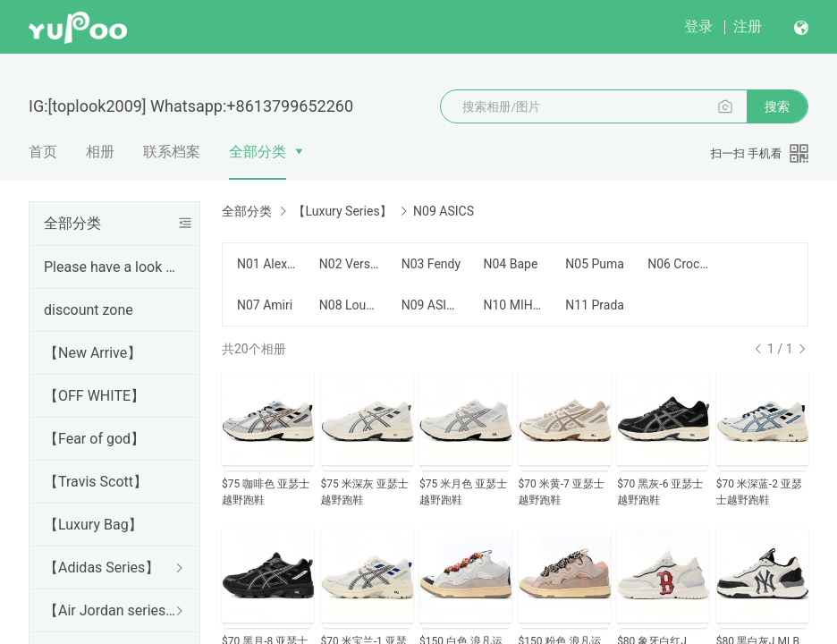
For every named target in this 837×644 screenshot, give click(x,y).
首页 (43, 152)
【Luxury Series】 (342, 211)
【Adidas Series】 (101, 568)
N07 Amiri (265, 305)
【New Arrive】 (93, 353)
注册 (748, 26)
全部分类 (258, 152)
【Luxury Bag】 (93, 525)
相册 (100, 152)
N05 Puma (595, 264)
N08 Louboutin (350, 305)
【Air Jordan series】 (111, 610)
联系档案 (172, 152)
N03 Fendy (431, 264)
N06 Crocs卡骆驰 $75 (678, 264)
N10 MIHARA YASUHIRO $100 (513, 305)
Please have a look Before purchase (111, 267)
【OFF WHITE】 (94, 396)
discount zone (89, 310)
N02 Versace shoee (350, 264)
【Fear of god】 (94, 439)
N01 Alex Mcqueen (267, 264)
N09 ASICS (432, 305)
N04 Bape (510, 264)
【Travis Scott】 (96, 482)
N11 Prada (595, 305)
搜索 (777, 106)
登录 (698, 26)
